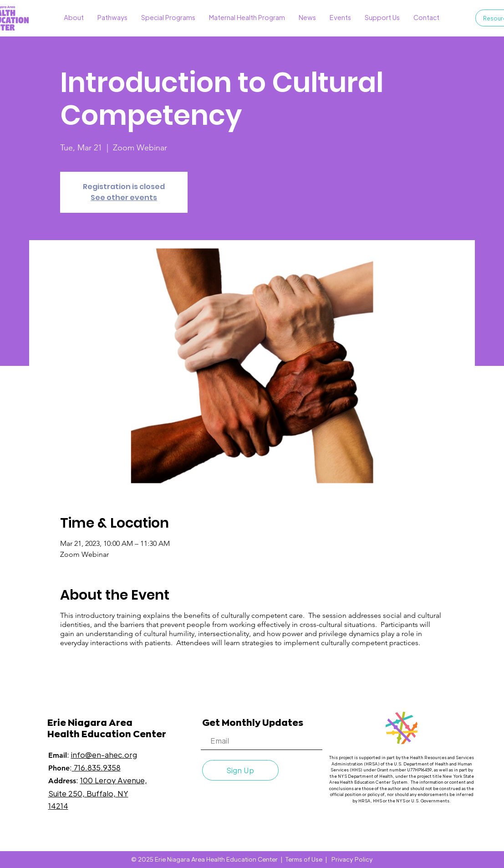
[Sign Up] (240, 770)
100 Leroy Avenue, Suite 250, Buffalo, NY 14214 (98, 793)
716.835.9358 (96, 768)
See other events (124, 198)
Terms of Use (304, 859)
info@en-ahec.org (104, 755)
